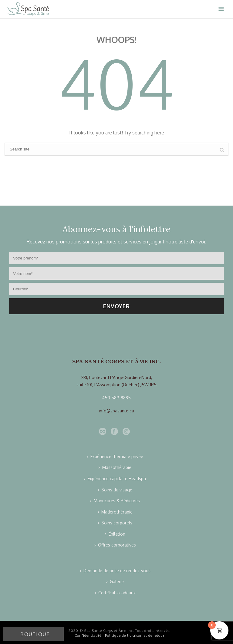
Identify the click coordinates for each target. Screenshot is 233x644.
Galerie (115, 581)
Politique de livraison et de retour (135, 636)
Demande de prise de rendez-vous (115, 571)
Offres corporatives (115, 545)
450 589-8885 (116, 398)
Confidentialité (88, 636)
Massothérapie (115, 467)
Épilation (115, 534)
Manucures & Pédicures (115, 501)
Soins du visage (115, 490)
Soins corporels (115, 523)
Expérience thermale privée (115, 456)
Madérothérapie (115, 512)
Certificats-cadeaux (115, 593)
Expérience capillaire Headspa (115, 479)
